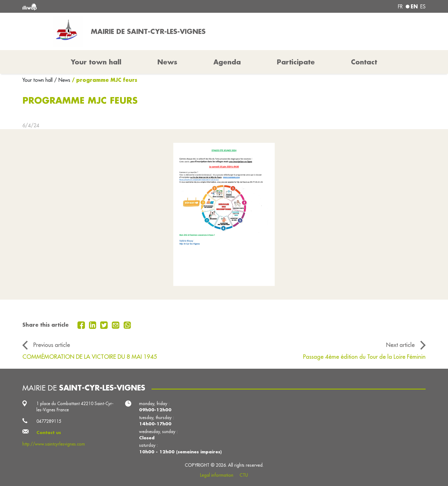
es (423, 7)
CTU (244, 475)
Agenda (227, 62)
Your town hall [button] (96, 62)
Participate (296, 62)
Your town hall (38, 80)
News (167, 62)
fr (400, 7)
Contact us (49, 432)
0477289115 (49, 421)
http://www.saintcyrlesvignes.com (54, 444)
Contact (364, 62)
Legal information (217, 475)
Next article (400, 345)
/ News (62, 80)
